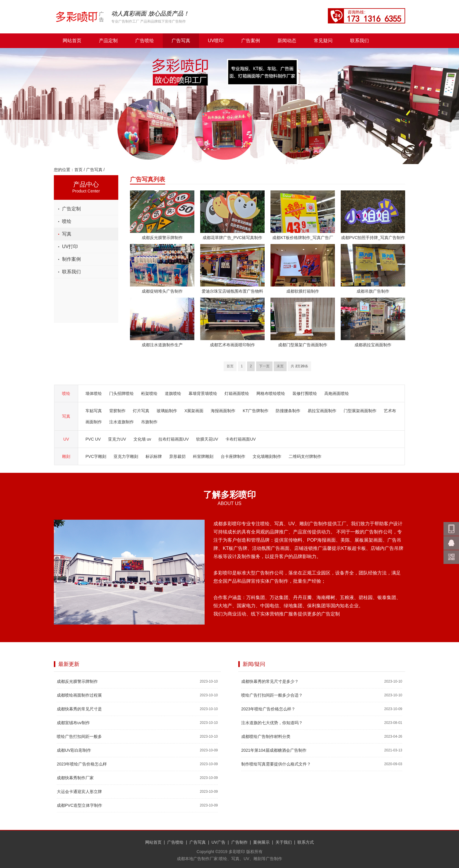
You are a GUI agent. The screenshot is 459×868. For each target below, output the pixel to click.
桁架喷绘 (149, 393)
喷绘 (67, 221)
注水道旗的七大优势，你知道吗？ (272, 723)
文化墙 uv (142, 439)
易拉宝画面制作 (322, 411)
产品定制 (108, 41)
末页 (280, 366)
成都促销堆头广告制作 (162, 291)
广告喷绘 (145, 41)
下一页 (264, 366)
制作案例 (71, 259)
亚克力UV (117, 439)
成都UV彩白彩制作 (74, 750)
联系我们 (359, 41)
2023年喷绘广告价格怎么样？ (268, 709)
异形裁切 (177, 456)
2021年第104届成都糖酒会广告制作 (274, 750)
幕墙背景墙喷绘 (203, 393)
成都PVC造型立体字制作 (79, 805)
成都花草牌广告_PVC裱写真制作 (233, 238)
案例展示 (261, 842)
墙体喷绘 (94, 393)
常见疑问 (323, 41)
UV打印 (70, 247)
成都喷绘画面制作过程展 (79, 695)
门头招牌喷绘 (121, 393)
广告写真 (181, 41)
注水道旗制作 (121, 422)
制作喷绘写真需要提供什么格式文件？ (276, 764)
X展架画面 (194, 411)
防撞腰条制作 (288, 411)
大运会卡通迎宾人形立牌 (79, 792)
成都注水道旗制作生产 (162, 345)
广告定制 (71, 209)
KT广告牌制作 (256, 411)
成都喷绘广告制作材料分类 (266, 736)
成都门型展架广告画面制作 (303, 345)
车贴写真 (94, 411)
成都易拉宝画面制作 (373, 345)
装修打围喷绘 (305, 393)
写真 (67, 234)
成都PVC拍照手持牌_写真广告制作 (373, 238)
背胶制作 (117, 411)
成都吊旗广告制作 (373, 291)
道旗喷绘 (173, 393)
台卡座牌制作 (233, 456)
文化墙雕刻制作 (267, 456)
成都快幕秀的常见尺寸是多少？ (270, 681)
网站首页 (72, 41)
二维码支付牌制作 (305, 456)
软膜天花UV (207, 439)
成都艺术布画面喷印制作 (232, 345)
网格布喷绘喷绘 (271, 393)
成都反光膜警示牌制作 (162, 238)
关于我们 (284, 842)
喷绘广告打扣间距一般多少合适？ (272, 695)
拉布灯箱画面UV (173, 439)
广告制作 (239, 842)
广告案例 (251, 41)
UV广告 (218, 842)
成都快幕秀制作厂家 (75, 778)
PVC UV (93, 439)
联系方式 (306, 842)
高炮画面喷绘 (337, 393)
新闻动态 (287, 41)
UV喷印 (216, 41)
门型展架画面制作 (360, 411)
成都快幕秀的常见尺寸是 (79, 709)
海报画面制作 (223, 411)
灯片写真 (141, 411)
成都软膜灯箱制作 (303, 291)
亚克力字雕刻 (126, 456)
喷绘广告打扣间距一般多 (79, 736)
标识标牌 (154, 456)
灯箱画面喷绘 (237, 393)
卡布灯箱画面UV (240, 439)
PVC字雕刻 (96, 456)
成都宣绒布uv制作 (73, 723)
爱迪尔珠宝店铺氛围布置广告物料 (232, 291)
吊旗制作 (149, 422)
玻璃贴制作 (167, 411)
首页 (78, 170)
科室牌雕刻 (203, 456)
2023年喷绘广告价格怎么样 (82, 764)
